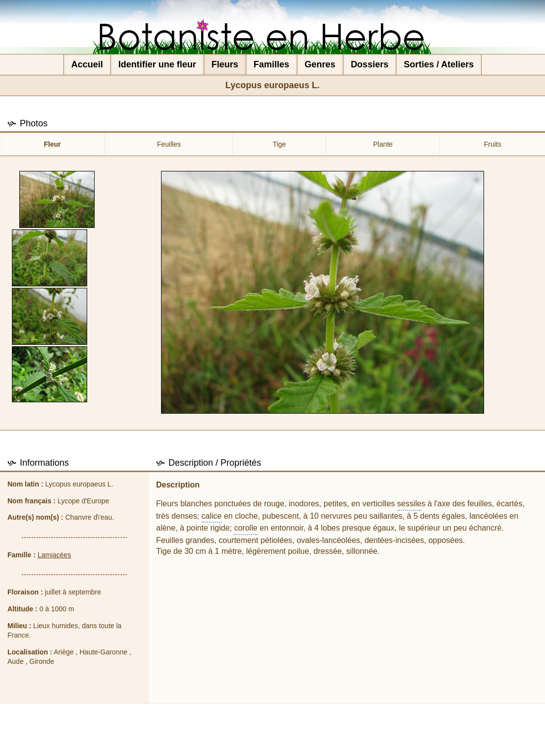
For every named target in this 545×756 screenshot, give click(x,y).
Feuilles (169, 144)
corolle (245, 528)
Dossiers (370, 64)
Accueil (87, 64)
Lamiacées (54, 555)
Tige (279, 144)
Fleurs (225, 64)
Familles (272, 64)
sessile (409, 504)
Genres (320, 64)
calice (212, 516)
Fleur (53, 144)
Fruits (493, 144)
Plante (383, 144)
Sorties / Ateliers (439, 64)
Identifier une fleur (157, 64)
